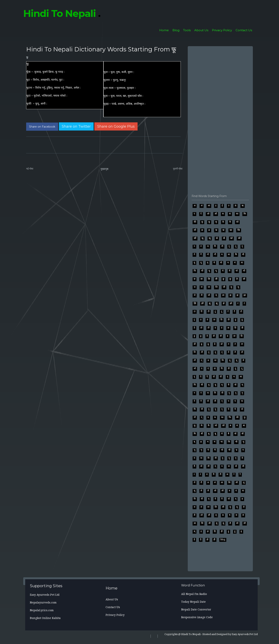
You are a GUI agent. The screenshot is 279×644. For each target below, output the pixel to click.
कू (209, 222)
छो (244, 279)
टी (209, 311)
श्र (223, 515)
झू (217, 303)
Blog (176, 30)
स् (195, 531)
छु (223, 279)
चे (223, 271)
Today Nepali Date (193, 602)
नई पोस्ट (30, 169)
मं (194, 458)
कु (202, 222)
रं (200, 474)
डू (201, 336)
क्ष (209, 230)
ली (237, 482)
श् (216, 515)
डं (222, 328)
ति (195, 352)
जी (224, 287)
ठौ (208, 328)
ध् (242, 385)
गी (222, 246)
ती (202, 352)
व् (236, 499)
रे (234, 474)
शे (244, 507)
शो (202, 515)
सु (217, 523)
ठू (242, 320)
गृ (242, 246)
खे (217, 238)
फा (222, 417)
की (195, 222)
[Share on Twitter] (76, 126)
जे (195, 295)
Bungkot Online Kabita (45, 618)
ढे (215, 344)
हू (235, 531)
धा (241, 377)
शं (201, 507)
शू (237, 507)
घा (229, 254)
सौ (245, 523)
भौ (229, 450)
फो (216, 425)
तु (209, 352)
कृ (216, 222)
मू (229, 458)
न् (222, 401)
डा (228, 328)
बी (202, 434)
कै (230, 222)
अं (202, 206)
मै (194, 466)
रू (227, 474)
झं (237, 295)
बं (237, 425)
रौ (201, 482)
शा (208, 507)
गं (201, 246)
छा (202, 279)
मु (223, 458)
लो (215, 491)
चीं (202, 271)
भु (243, 442)
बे (222, 434)
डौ (221, 336)
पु (209, 409)
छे (237, 279)
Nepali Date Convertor (196, 609)
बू (215, 434)
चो (237, 271)
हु (228, 531)
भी (236, 442)
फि (230, 417)
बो (235, 434)
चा (242, 263)
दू (242, 368)
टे (228, 311)
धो (235, 385)
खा (231, 230)
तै (235, 352)
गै (201, 254)
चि (195, 271)
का (237, 214)
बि (195, 434)
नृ (242, 393)
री (220, 474)
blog (223, 539)
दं (208, 368)
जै (202, 295)
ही (222, 531)
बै (229, 434)
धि (195, 385)
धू (215, 385)
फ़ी (237, 417)
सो (237, 523)
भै (215, 450)
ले (201, 491)
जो (209, 295)
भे (208, 450)
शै (195, 515)
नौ (215, 401)
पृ (222, 409)
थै (243, 360)
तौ (195, 360)
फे (202, 425)
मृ (236, 458)
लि (229, 482)
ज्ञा (223, 295)
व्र (242, 499)
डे (207, 336)
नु (229, 393)
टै (234, 311)
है (201, 539)
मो (201, 466)
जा (209, 287)
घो (221, 263)
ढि (242, 336)
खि (239, 230)
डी (242, 328)
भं (214, 442)
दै (207, 377)
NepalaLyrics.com (42, 610)
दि (222, 368)
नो (208, 401)
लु (244, 482)
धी (202, 385)
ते (229, 352)
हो (207, 539)
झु (210, 303)
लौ (223, 491)
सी (210, 523)
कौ (195, 230)
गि (215, 246)
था (215, 360)
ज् (216, 295)
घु (194, 263)
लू (195, 491)
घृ (208, 263)
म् (215, 466)
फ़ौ (223, 425)
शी (223, 507)
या (229, 466)
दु (235, 368)
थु (230, 360)
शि (216, 507)
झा (245, 295)
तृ (222, 352)
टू (222, 311)
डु (194, 336)
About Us (201, 30)
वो (229, 499)
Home (164, 30)
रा (207, 474)
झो (231, 303)
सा (195, 523)
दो (214, 377)
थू (237, 360)
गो (208, 254)
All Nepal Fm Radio (194, 594)
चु (209, 271)
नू (236, 393)
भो (222, 450)
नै (201, 401)
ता (242, 344)
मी (216, 458)
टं (244, 303)
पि (195, 409)
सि (202, 523)
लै (208, 491)
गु (229, 246)
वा (243, 491)
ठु (236, 320)
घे (214, 263)
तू (215, 352)
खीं (195, 238)
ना (208, 393)
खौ (239, 238)
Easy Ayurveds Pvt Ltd (45, 595)
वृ (209, 499)
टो (241, 311)
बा (244, 425)
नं (201, 393)
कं (230, 214)
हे (194, 539)
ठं (207, 320)
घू (201, 263)
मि (208, 458)
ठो (201, 328)
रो (195, 482)
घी (243, 254)
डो (214, 336)
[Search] (27, 640)
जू (238, 287)
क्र (202, 230)
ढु (202, 344)
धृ (222, 385)
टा (195, 311)
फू (27, 57)
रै (240, 474)
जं (202, 287)
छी (216, 279)
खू (210, 238)
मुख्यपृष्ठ (104, 169)
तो (242, 352)
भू (195, 450)
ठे (194, 328)
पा (242, 401)
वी (202, 499)
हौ (214, 539)
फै (209, 425)
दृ (194, 377)
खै (224, 238)
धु (209, 385)
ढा (234, 336)
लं (215, 482)
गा (208, 246)
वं (236, 491)
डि (235, 328)
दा (215, 368)
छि (209, 279)
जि (216, 287)
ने (194, 401)
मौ (208, 466)
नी (222, 393)
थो (195, 368)
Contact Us (244, 30)
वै (222, 499)
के (223, 222)
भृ (201, 450)
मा (201, 458)
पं (235, 401)
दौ (221, 377)
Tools (187, 30)
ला (222, 482)
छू (230, 279)
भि (229, 442)
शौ (209, 515)
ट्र (194, 320)
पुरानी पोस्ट (178, 169)
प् (202, 417)
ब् (194, 442)
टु (215, 311)
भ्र (236, 450)
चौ (244, 271)
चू (216, 271)
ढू (208, 344)
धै (229, 385)
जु (231, 287)
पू (215, 409)
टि (202, 311)
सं (243, 515)
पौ (195, 417)
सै (230, 523)
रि (214, 474)
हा (208, 531)
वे (215, 499)
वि (195, 499)
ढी (195, 344)
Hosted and (209, 634)
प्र (208, 417)
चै (230, 271)
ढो (222, 344)
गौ (215, 254)
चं (235, 263)
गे (194, 254)
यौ (243, 466)
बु (209, 434)
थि (223, 360)
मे (242, 458)
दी (229, 368)
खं (223, 230)
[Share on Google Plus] (116, 126)
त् (202, 360)
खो (231, 238)
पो (242, 409)
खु (202, 238)
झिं (195, 303)
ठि (221, 320)
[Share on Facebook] (42, 127)
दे (201, 377)
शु (230, 507)
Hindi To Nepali (62, 13)
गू (236, 246)
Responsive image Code (197, 617)
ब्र (201, 442)
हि (215, 531)
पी (202, 409)
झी (202, 303)
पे (229, 409)
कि (245, 214)
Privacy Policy (222, 30)
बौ (243, 434)
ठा (214, 320)
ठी (229, 320)
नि (215, 393)
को (237, 222)
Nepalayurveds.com (43, 603)
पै (235, 409)
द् (227, 377)
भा (222, 442)
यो (236, 466)
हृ (241, 531)
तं (235, 344)
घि (236, 254)
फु (245, 417)
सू (223, 523)
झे (224, 303)
